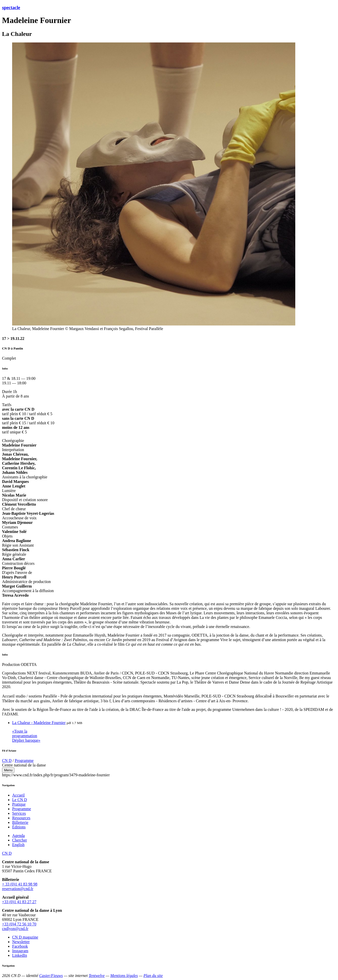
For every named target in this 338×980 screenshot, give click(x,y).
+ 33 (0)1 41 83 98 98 (20, 884)
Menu (8, 770)
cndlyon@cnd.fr (15, 929)
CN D (7, 761)
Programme (24, 761)
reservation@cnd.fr (18, 889)
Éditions (19, 827)
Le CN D (20, 800)
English (18, 845)
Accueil (18, 795)
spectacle (11, 7)
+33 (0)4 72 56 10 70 (19, 924)
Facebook (20, 946)
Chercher (20, 840)
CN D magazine (25, 937)
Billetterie (20, 822)
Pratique (19, 804)
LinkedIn (20, 955)
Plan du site (153, 976)
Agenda (18, 836)
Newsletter (21, 942)
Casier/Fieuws (51, 976)
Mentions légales (124, 976)
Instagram (20, 951)
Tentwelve (97, 976)
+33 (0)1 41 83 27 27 (19, 902)
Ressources (21, 818)
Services (19, 813)
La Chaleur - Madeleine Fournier (39, 723)
